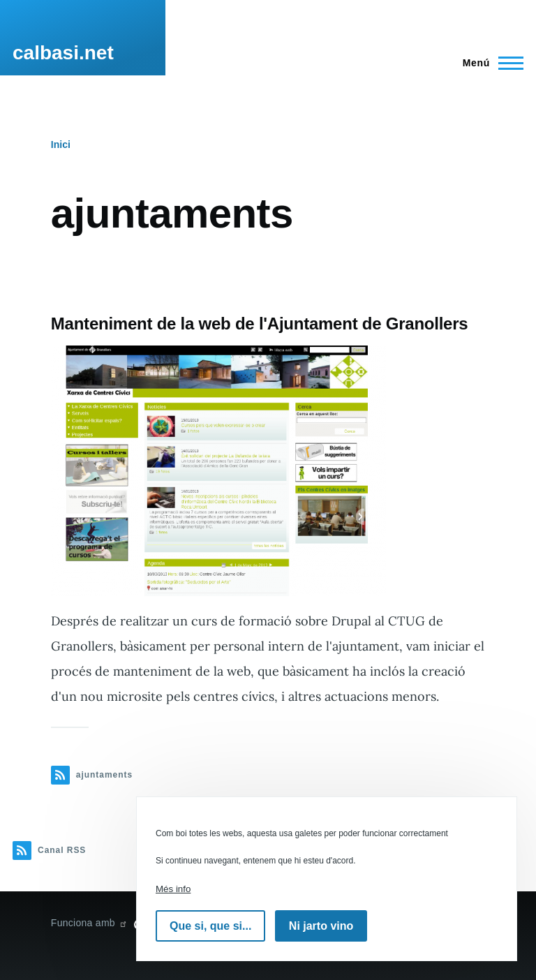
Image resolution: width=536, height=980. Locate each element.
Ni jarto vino (321, 926)
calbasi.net (63, 53)
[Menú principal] (489, 63)
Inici (61, 144)
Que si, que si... (210, 926)
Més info (173, 889)
